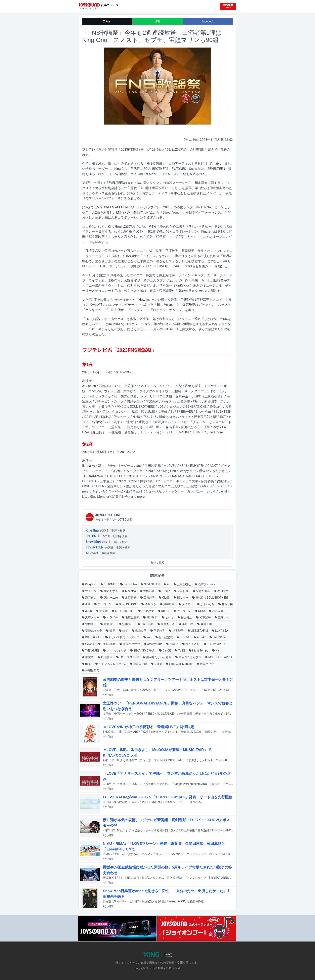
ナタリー (97, 8)
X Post (107, 21)
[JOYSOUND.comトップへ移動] (228, 6)
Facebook (208, 21)
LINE (157, 21)
